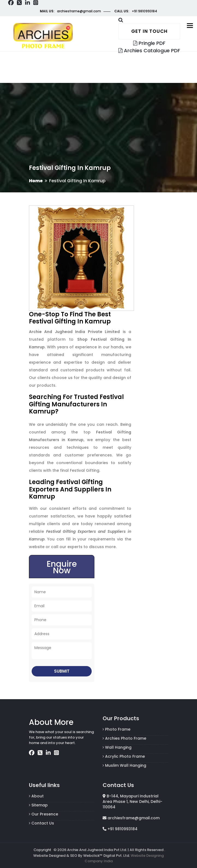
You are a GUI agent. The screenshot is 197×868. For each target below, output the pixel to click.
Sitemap (38, 805)
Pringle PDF (149, 43)
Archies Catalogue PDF (149, 50)
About (36, 796)
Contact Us (41, 823)
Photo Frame (117, 729)
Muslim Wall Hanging (124, 765)
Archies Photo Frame (124, 738)
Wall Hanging (117, 747)
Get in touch (149, 31)
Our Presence (44, 814)
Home (36, 181)
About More (51, 722)
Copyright (42, 850)
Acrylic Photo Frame (124, 756)
